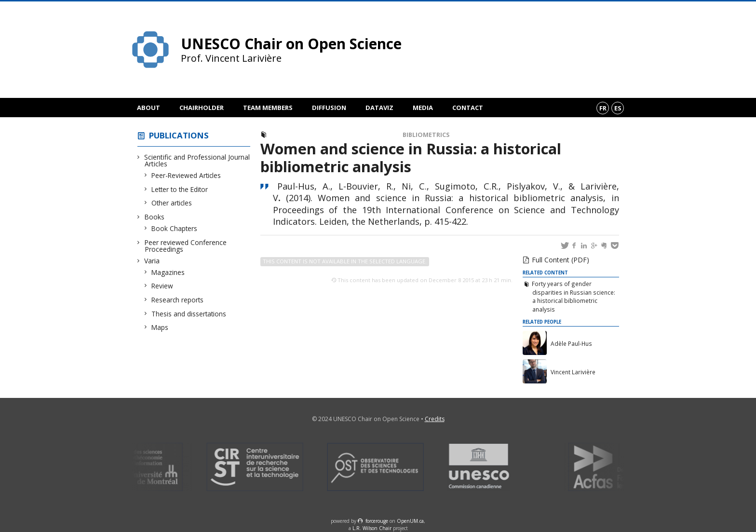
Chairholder (202, 108)
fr (603, 108)
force (377, 521)
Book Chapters (175, 228)
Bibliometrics (426, 135)
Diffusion (329, 108)
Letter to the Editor (180, 189)
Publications (179, 135)
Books (155, 217)
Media (423, 108)
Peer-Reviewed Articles (186, 175)
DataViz (379, 108)
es (618, 108)
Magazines (168, 272)
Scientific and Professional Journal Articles (197, 160)
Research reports (178, 300)
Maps (160, 327)
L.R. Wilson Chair (372, 528)
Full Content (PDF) (560, 260)
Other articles (172, 203)
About (148, 108)
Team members (268, 108)
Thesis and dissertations (189, 314)
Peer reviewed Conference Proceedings (186, 246)
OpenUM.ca (410, 521)
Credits (435, 419)
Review (162, 286)
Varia (152, 261)
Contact (468, 108)
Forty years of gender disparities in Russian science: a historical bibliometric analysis (573, 297)
